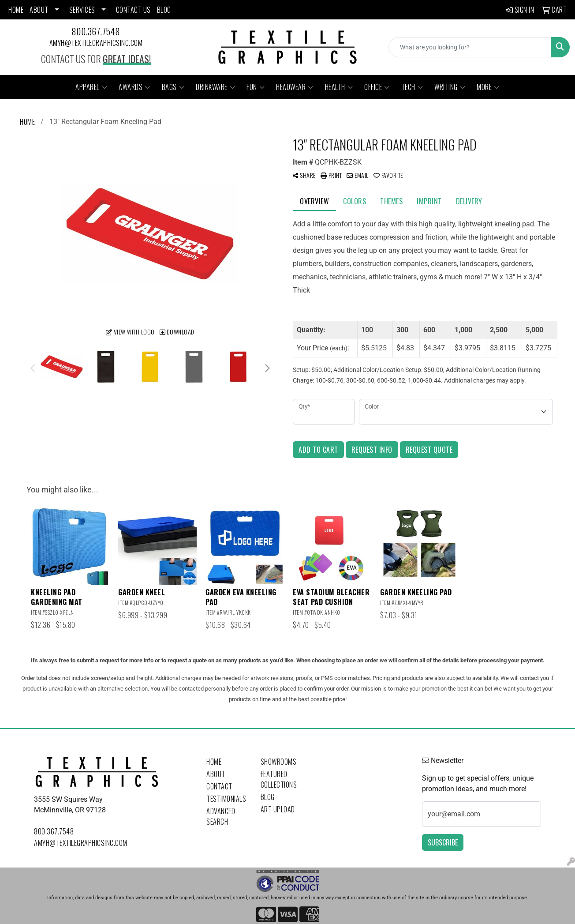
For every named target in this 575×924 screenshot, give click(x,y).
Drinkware (215, 87)
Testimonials (226, 799)
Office (377, 87)
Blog (268, 797)
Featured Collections (279, 779)
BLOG (164, 10)
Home (214, 762)
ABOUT (39, 10)
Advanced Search (221, 816)
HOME (16, 10)
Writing (450, 87)
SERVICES (82, 10)
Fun (256, 87)
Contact (219, 786)
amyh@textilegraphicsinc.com (96, 43)
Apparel (91, 87)
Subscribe (443, 842)
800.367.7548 (96, 31)
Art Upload (278, 809)
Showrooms (279, 762)
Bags (173, 87)
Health (339, 87)
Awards (134, 87)
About (216, 774)
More (488, 87)
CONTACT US (133, 10)
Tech (412, 87)
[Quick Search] (470, 47)
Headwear (295, 87)
